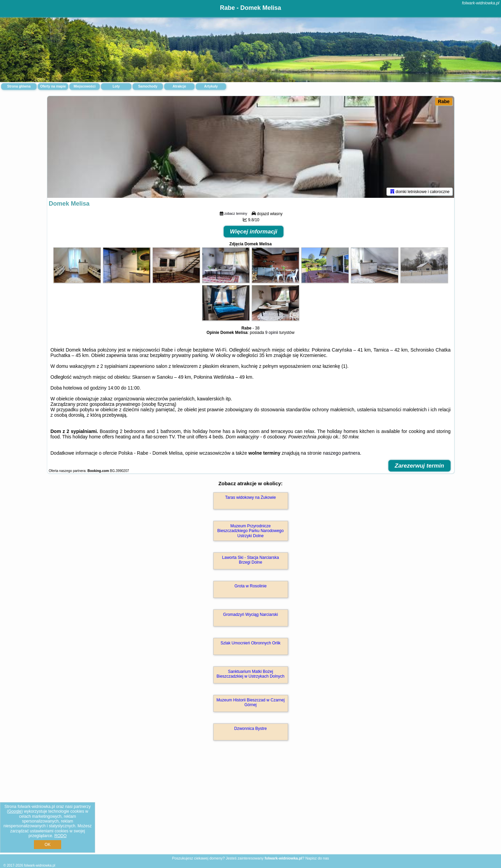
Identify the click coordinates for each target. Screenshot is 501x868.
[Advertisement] (251, 805)
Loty (116, 86)
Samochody (148, 86)
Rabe (444, 101)
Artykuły (211, 86)
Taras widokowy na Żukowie (250, 497)
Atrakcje (179, 86)
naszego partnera (342, 453)
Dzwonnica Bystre (250, 729)
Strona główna (19, 86)
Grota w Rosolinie (250, 586)
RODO (60, 836)
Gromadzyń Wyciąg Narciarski (250, 615)
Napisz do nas (317, 858)
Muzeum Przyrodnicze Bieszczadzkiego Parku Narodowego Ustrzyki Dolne (250, 531)
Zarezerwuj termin (419, 466)
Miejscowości (85, 86)
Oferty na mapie (53, 86)
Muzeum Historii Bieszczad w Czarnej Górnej (250, 702)
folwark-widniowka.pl (481, 3)
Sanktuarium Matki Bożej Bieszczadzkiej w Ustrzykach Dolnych (250, 674)
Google (15, 811)
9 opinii (272, 333)
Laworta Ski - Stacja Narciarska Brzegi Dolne (250, 560)
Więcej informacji (254, 232)
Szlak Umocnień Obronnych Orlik (250, 643)
